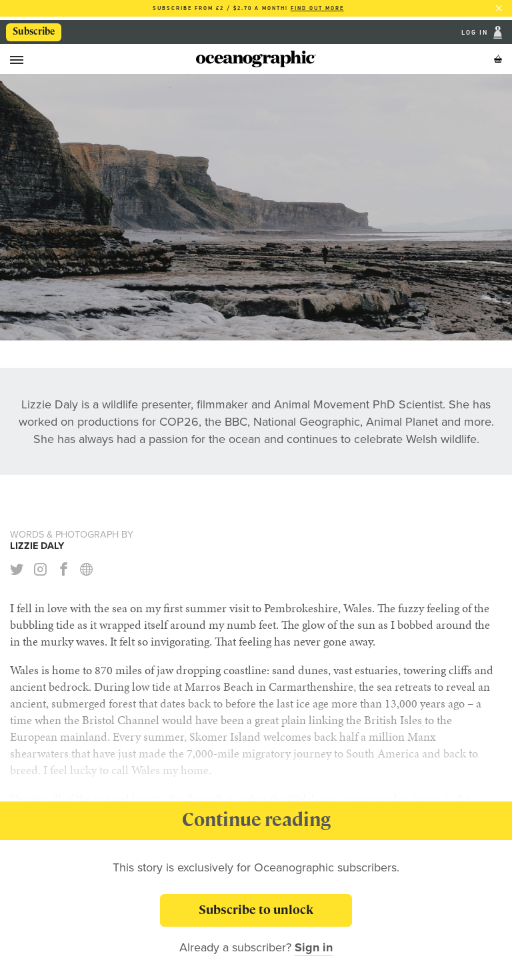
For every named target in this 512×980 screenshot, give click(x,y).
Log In (476, 32)
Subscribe (34, 31)
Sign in (314, 947)
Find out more (317, 8)
